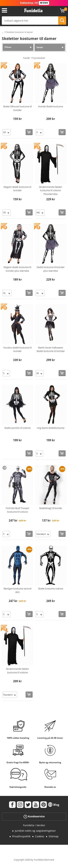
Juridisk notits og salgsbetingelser (35, 831)
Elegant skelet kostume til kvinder (17, 189)
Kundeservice (34, 816)
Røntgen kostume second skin (17, 590)
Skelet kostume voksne (51, 589)
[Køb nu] (29, 132)
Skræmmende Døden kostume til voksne (17, 671)
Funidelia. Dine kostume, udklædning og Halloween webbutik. (33, 11)
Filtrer (8, 47)
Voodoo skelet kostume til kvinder (17, 349)
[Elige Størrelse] (7, 132)
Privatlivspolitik (21, 836)
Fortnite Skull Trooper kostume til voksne (17, 510)
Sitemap (54, 836)
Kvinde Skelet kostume (51, 106)
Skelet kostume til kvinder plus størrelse (51, 269)
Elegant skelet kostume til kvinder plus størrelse (17, 269)
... (3, 32)
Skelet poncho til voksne (17, 428)
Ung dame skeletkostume (51, 428)
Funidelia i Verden (34, 825)
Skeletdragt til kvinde (51, 508)
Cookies (40, 836)
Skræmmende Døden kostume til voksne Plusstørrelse (51, 190)
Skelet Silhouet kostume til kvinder (17, 108)
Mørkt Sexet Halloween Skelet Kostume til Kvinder (51, 349)
